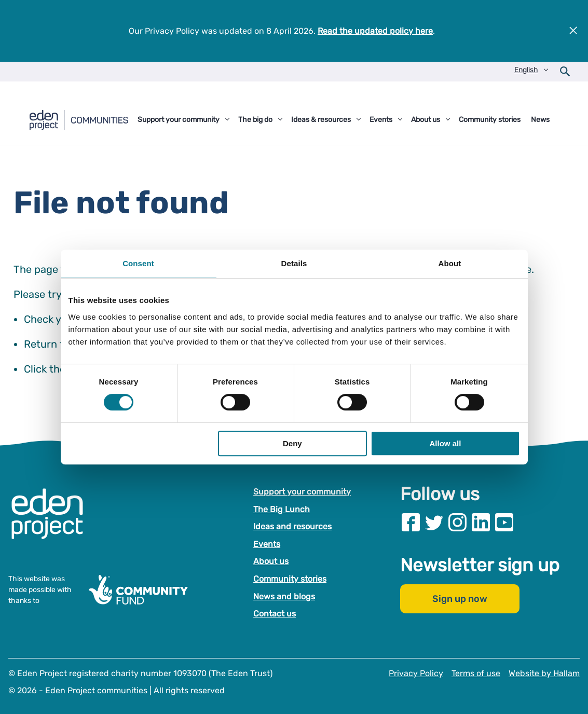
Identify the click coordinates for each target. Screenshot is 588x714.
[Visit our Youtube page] (504, 522)
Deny (292, 443)
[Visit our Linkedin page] (481, 522)
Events (267, 544)
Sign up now (460, 599)
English (526, 70)
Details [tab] (294, 263)
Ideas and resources (292, 526)
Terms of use (476, 673)
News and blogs (284, 596)
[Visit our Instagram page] (457, 522)
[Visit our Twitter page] (434, 522)
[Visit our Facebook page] (411, 522)
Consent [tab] (138, 263)
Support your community (302, 492)
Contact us (275, 614)
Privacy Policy (416, 673)
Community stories (290, 579)
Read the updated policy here (375, 31)
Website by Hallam (544, 673)
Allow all (446, 443)
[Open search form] (565, 72)
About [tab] (450, 263)
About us (271, 561)
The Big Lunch (282, 509)
